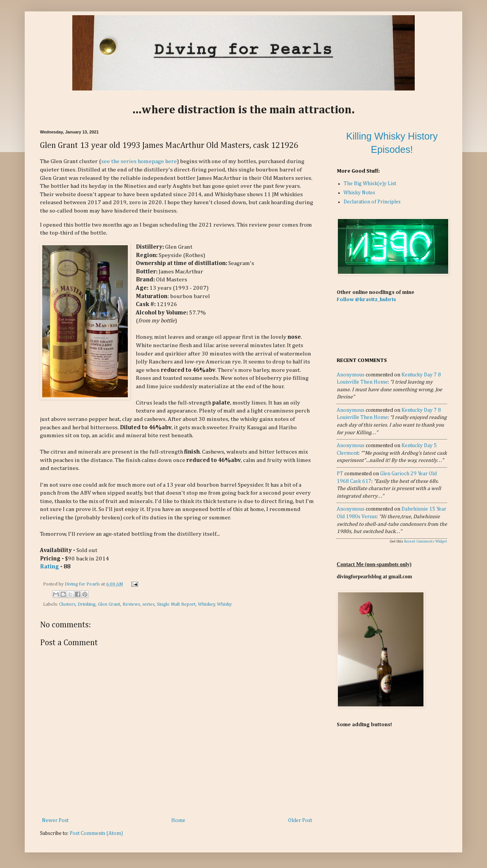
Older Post (300, 820)
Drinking (87, 604)
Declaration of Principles (372, 202)
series (148, 604)
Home (178, 820)
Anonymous (351, 375)
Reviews (131, 604)
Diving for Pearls (83, 584)
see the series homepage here (139, 161)
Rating (49, 567)
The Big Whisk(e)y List (370, 184)
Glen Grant (109, 604)
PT (340, 474)
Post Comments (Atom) (96, 833)
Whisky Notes (359, 193)
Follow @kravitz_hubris (366, 300)
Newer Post (55, 820)
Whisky (224, 604)
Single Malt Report (176, 604)
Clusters (67, 604)
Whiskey (206, 604)
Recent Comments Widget (426, 541)
